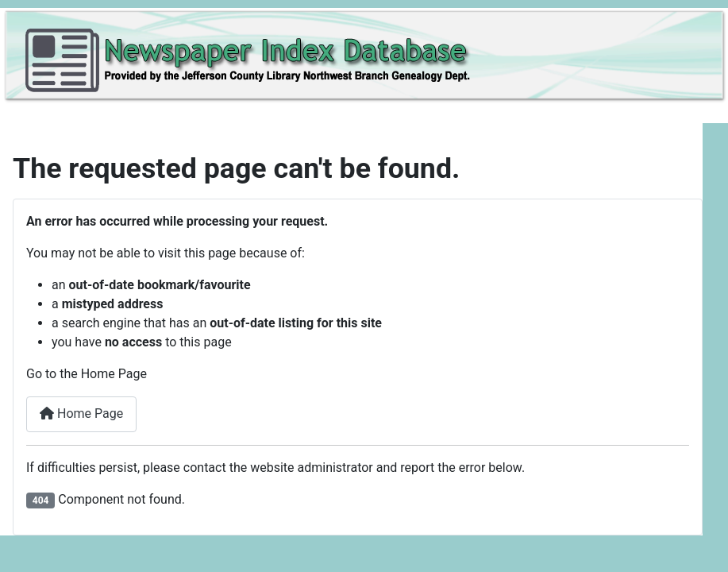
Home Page (81, 414)
